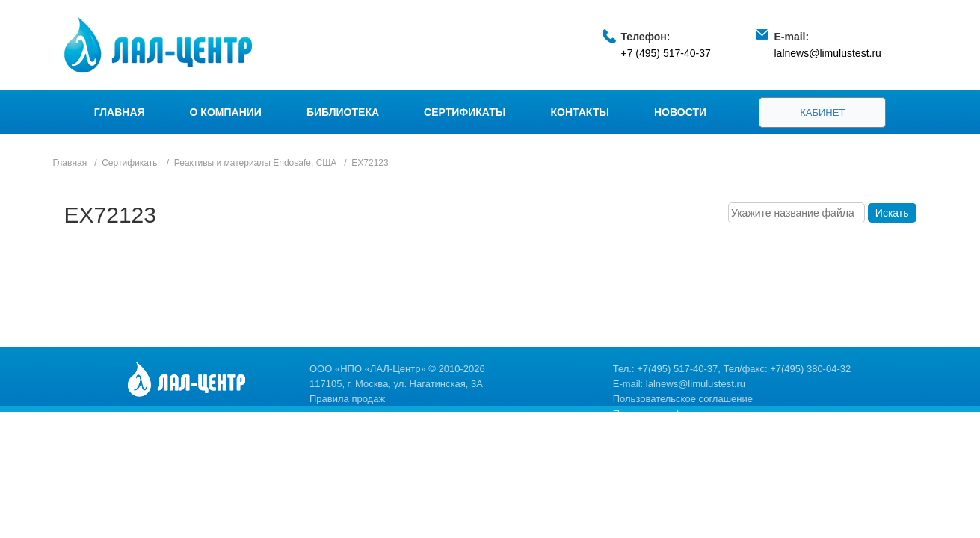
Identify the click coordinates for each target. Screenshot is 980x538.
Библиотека (343, 112)
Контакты (580, 112)
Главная (120, 112)
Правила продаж (347, 399)
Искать (892, 213)
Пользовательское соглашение (683, 399)
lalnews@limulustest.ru (828, 53)
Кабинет (822, 112)
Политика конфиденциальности (685, 414)
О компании (226, 112)
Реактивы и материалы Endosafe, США (256, 163)
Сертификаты (465, 112)
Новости (680, 112)
